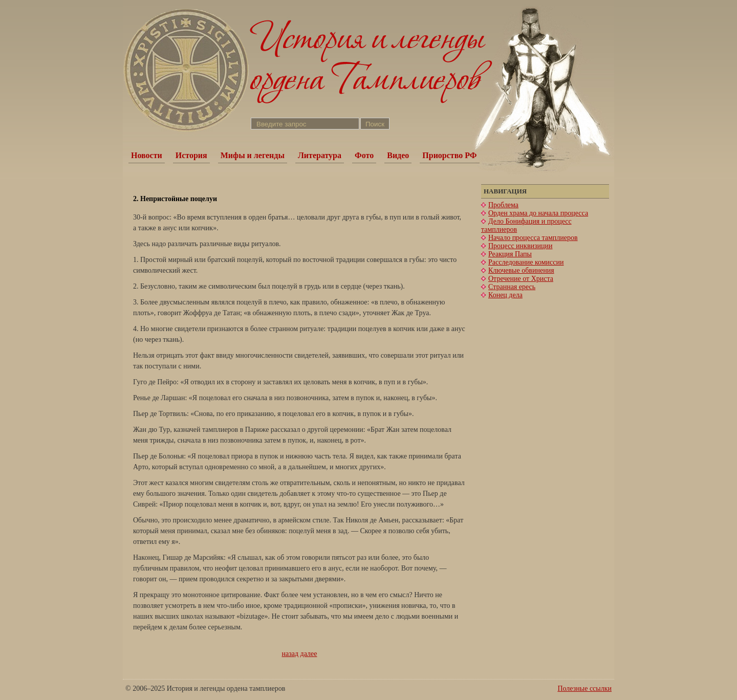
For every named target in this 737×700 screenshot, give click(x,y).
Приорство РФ (449, 155)
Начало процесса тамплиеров (533, 238)
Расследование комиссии (526, 262)
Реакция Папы (510, 254)
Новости (147, 155)
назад (290, 654)
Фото (364, 155)
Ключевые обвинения (521, 270)
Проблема (503, 205)
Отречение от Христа (521, 279)
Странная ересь (512, 287)
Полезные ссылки (584, 688)
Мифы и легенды (253, 155)
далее (309, 654)
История (191, 155)
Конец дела (505, 295)
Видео (398, 155)
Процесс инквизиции (520, 246)
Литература (320, 155)
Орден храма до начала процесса (538, 213)
